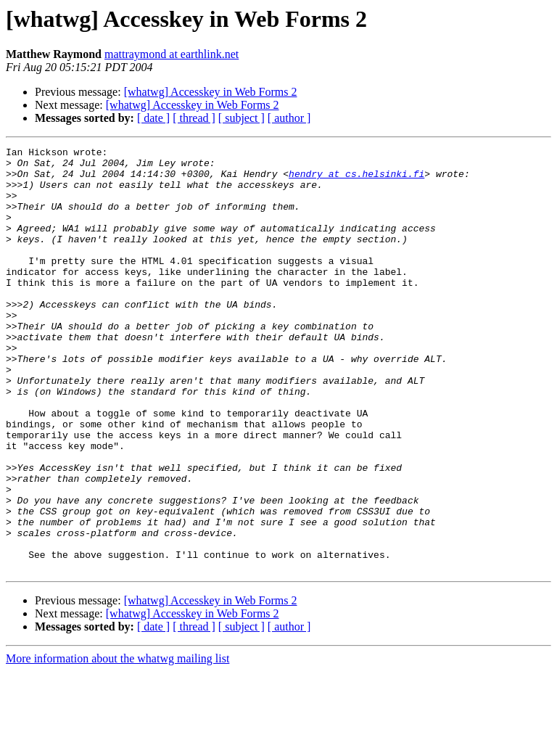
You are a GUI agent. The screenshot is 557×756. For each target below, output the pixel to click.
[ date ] (153, 118)
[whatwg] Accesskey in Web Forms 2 (211, 92)
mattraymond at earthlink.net (172, 54)
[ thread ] (194, 118)
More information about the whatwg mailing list (117, 743)
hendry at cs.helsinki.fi (356, 180)
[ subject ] (242, 118)
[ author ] (289, 118)
